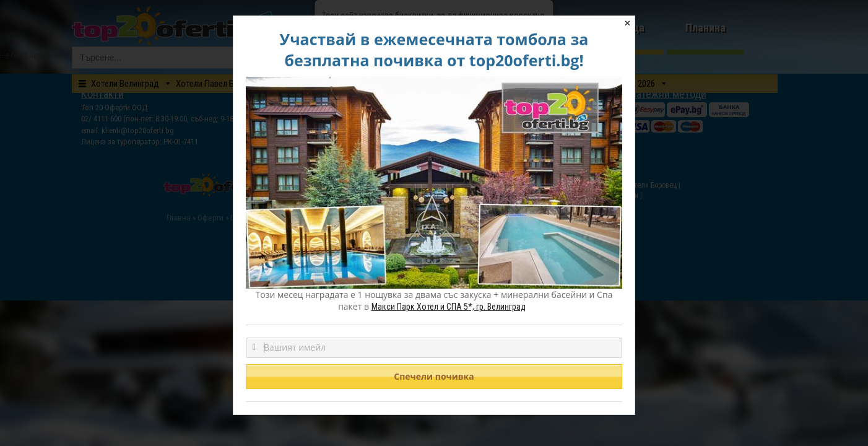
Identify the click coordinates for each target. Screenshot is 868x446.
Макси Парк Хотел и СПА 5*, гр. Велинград (449, 307)
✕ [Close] (627, 23)
